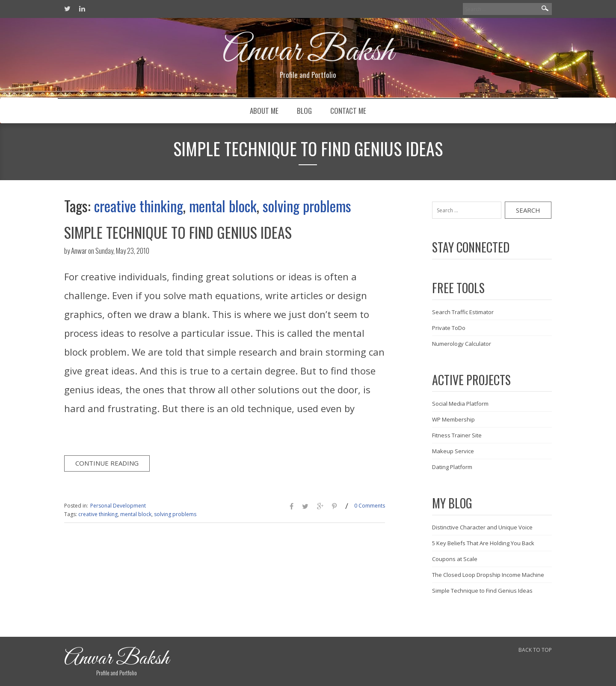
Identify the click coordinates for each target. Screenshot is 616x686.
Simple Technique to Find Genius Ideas (178, 232)
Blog (304, 111)
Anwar (79, 251)
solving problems (307, 206)
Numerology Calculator (462, 344)
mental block (223, 206)
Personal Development (118, 506)
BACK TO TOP (535, 650)
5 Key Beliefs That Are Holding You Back (483, 543)
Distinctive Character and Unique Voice (482, 527)
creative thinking (139, 206)
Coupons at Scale (455, 559)
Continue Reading (107, 463)
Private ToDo (449, 328)
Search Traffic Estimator (463, 312)
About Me (264, 111)
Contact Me (348, 111)
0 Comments (370, 506)
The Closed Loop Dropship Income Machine (488, 575)
